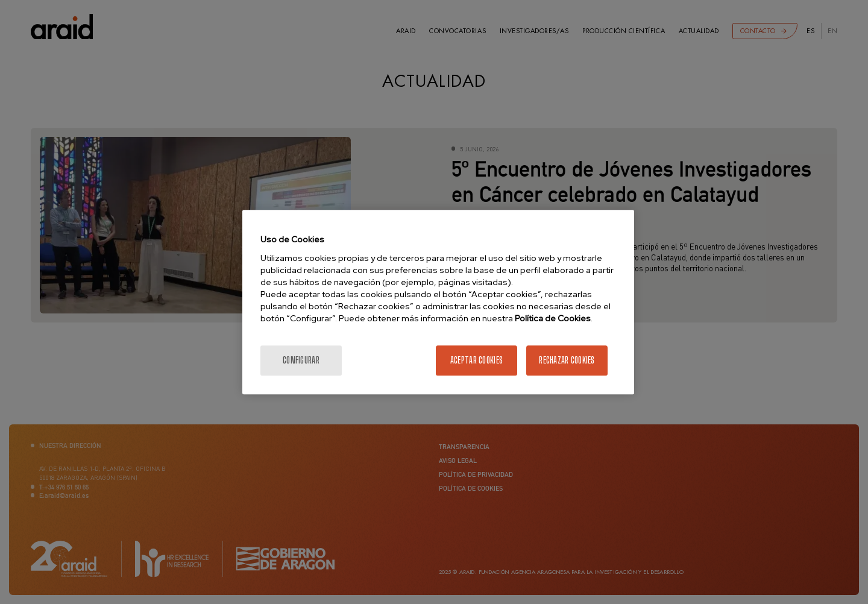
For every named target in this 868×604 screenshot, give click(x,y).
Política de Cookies (553, 318)
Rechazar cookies (567, 360)
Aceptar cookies (476, 360)
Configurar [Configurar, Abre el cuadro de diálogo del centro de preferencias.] (301, 360)
